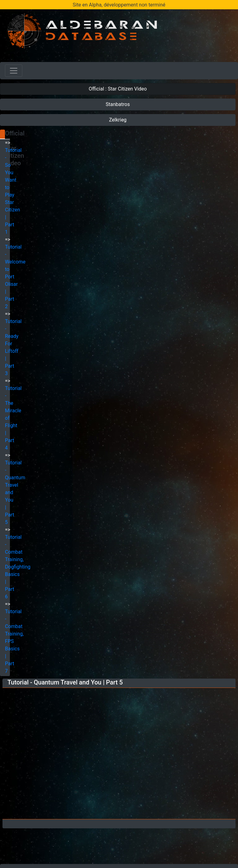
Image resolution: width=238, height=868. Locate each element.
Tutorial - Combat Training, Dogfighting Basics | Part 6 (18, 567)
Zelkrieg (118, 120)
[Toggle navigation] (14, 71)
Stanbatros (118, 104)
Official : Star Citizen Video (118, 89)
